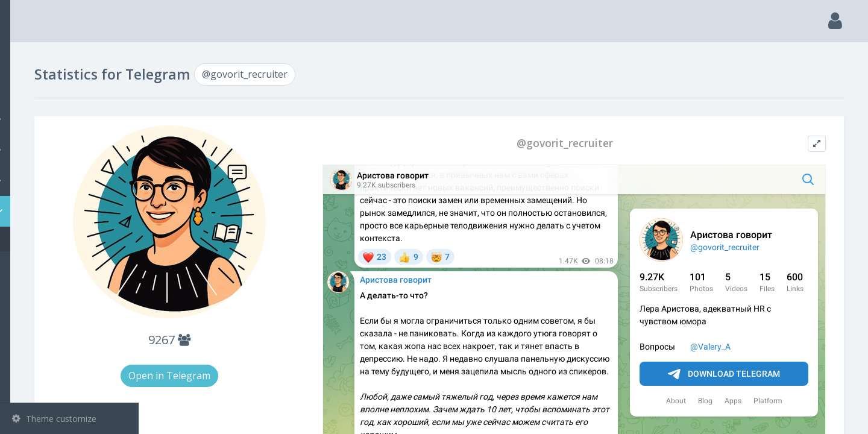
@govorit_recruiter (66, 239)
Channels (71, 119)
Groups (71, 149)
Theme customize (54, 419)
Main (29, 58)
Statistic (73, 211)
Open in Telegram (276, 376)
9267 (276, 340)
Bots (71, 180)
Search (31, 88)
